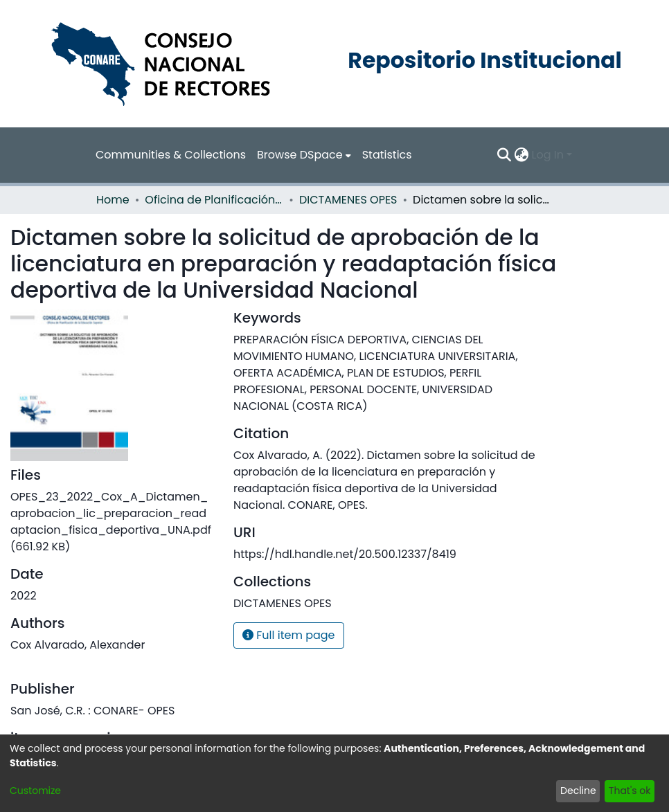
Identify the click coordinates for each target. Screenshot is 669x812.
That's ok (630, 791)
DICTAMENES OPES (348, 200)
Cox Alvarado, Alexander (78, 645)
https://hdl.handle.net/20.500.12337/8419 (345, 554)
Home (113, 200)
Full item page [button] (289, 635)
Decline (578, 791)
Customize (35, 791)
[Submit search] (505, 155)
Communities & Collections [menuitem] (171, 155)
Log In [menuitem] (548, 155)
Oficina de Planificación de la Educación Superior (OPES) (214, 200)
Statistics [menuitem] (387, 155)
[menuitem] (304, 155)
